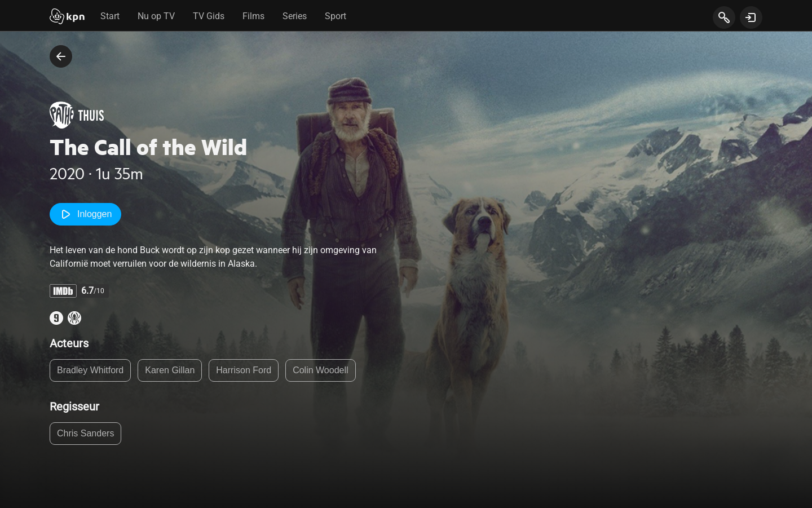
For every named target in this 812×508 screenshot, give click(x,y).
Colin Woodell (320, 370)
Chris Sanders (85, 433)
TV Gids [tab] (209, 16)
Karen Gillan (170, 370)
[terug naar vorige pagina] (61, 56)
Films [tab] (253, 16)
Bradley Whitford (90, 370)
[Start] (67, 17)
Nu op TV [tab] (156, 16)
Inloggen (85, 214)
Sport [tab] (336, 16)
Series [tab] (295, 16)
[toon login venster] (751, 17)
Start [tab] (110, 16)
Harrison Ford (244, 370)
